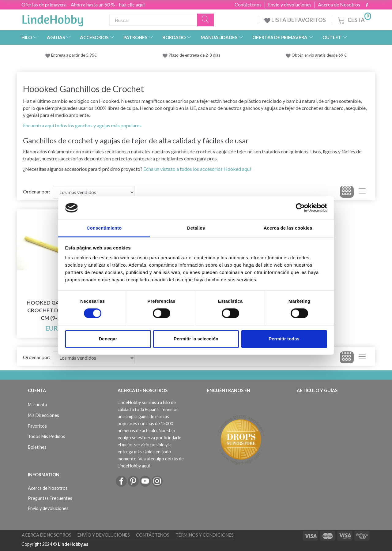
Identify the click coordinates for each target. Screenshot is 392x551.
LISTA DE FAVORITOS (296, 20)
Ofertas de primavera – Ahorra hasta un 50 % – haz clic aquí (83, 4)
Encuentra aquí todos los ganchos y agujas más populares (82, 125)
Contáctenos (248, 5)
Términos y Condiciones (205, 535)
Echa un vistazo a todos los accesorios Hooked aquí (197, 169)
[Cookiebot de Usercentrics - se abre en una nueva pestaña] (300, 208)
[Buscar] (206, 20)
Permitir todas (284, 339)
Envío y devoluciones (290, 5)
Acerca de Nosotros (339, 5)
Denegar (108, 339)
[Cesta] (354, 19)
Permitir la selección (196, 339)
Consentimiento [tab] (104, 228)
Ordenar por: (37, 191)
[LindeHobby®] (53, 19)
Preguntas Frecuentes (50, 498)
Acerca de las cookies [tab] (288, 228)
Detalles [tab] (196, 228)
